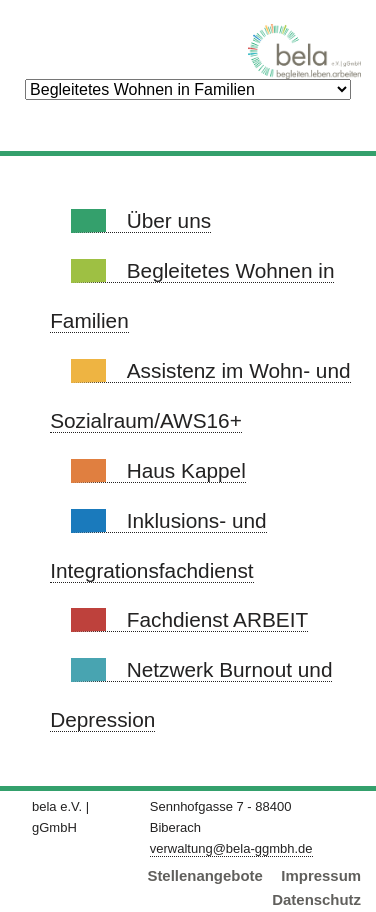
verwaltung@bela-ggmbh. (231, 848)
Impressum (321, 875)
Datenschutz (316, 899)
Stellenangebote (204, 875)
